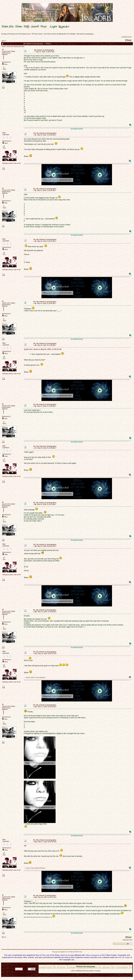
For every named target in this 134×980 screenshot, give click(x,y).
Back (85, 974)
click (25, 66)
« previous (125, 37)
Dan (4, 133)
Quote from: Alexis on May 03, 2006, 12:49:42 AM (43, 349)
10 (25, 110)
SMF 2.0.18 (74, 964)
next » (130, 37)
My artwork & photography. (85, 34)
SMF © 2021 (84, 964)
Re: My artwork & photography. (45, 133)
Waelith (73, 34)
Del (68, 34)
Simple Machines (95, 964)
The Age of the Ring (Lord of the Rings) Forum (16, 34)
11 (25, 112)
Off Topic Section (37, 34)
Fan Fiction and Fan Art (51, 34)
